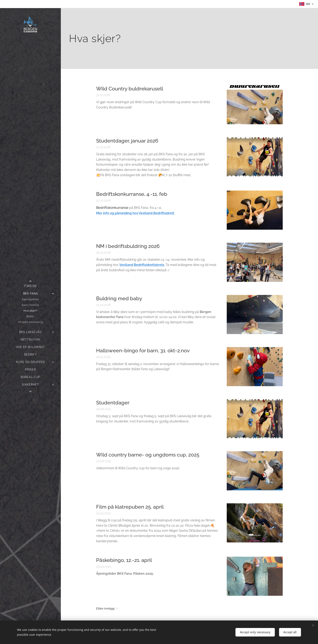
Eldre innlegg (105, 609)
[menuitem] (30, 286)
